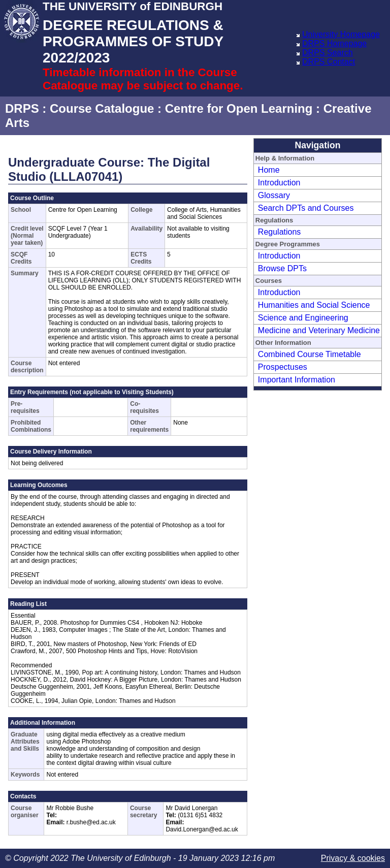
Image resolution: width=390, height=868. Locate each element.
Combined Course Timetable (310, 354)
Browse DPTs (282, 268)
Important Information (297, 380)
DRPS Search (328, 53)
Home (269, 170)
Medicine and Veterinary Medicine (319, 330)
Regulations (280, 232)
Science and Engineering (303, 318)
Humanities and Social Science (314, 305)
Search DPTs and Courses (306, 208)
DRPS (22, 108)
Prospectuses (283, 367)
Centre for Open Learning (239, 108)
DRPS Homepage (334, 43)
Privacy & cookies (353, 858)
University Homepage (341, 34)
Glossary (274, 195)
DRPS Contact (329, 62)
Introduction (279, 183)
